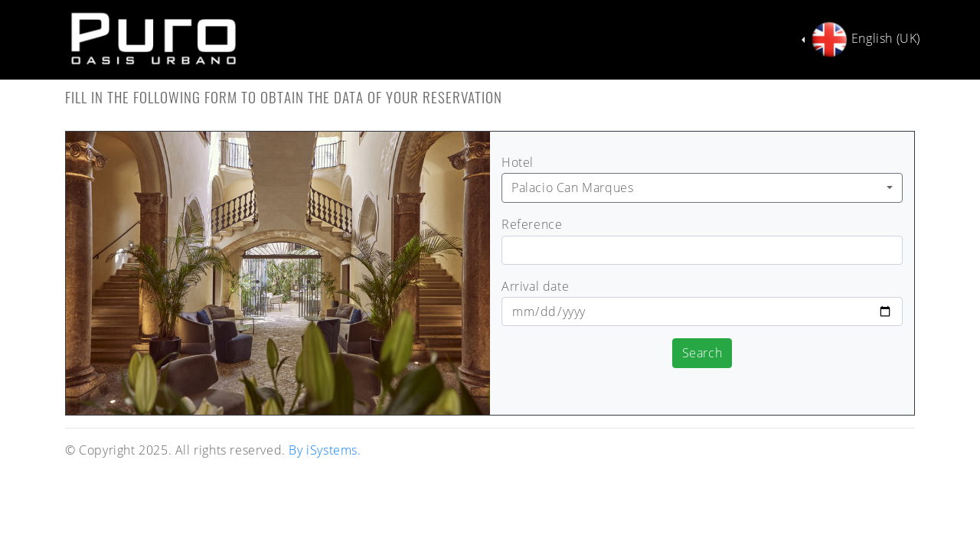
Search (702, 353)
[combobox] (702, 188)
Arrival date (535, 286)
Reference (532, 224)
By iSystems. (325, 450)
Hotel (518, 162)
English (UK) (864, 40)
